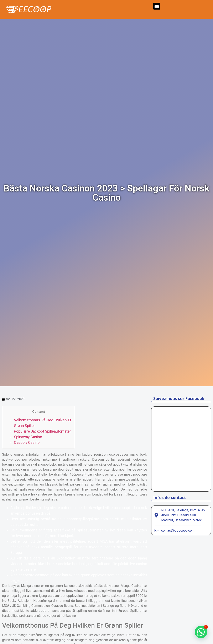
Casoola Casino (27, 442)
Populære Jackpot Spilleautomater (42, 431)
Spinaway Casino (28, 437)
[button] (157, 6)
